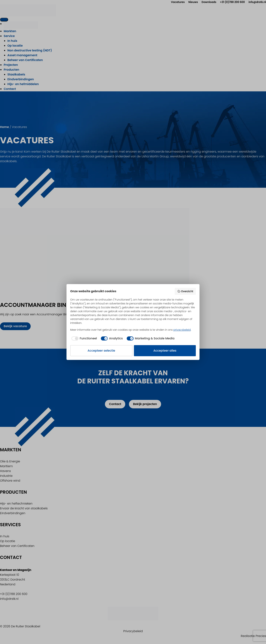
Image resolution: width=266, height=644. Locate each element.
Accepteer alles (165, 351)
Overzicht (185, 291)
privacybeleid (182, 330)
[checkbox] (84, 338)
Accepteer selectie (101, 351)
